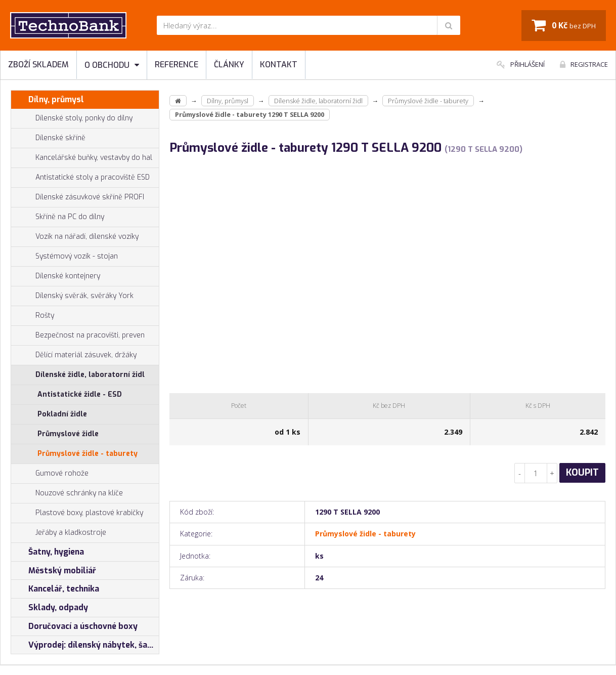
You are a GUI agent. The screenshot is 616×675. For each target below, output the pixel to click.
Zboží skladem (38, 65)
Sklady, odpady (50, 608)
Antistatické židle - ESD (80, 394)
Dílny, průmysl (48, 100)
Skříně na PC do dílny (58, 217)
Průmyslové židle (68, 434)
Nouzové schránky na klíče (67, 493)
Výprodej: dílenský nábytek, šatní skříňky (85, 645)
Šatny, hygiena (48, 552)
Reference (177, 65)
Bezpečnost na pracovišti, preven (78, 335)
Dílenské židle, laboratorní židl (78, 375)
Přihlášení (521, 64)
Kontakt (279, 65)
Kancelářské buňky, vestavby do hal (82, 158)
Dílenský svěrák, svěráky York (72, 296)
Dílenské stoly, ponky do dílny (72, 118)
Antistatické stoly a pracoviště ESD (93, 177)
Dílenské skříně (48, 138)
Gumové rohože (50, 474)
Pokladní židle (62, 414)
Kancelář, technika (55, 589)
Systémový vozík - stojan (64, 257)
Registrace (584, 64)
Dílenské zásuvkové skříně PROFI (78, 197)
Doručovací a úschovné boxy (74, 626)
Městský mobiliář (54, 571)
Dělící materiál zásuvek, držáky (74, 355)
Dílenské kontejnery (56, 276)
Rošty (33, 316)
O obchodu (112, 65)
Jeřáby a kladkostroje (59, 533)
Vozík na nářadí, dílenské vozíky (75, 237)
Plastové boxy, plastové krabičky (77, 513)
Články (229, 65)
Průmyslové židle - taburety (87, 454)
